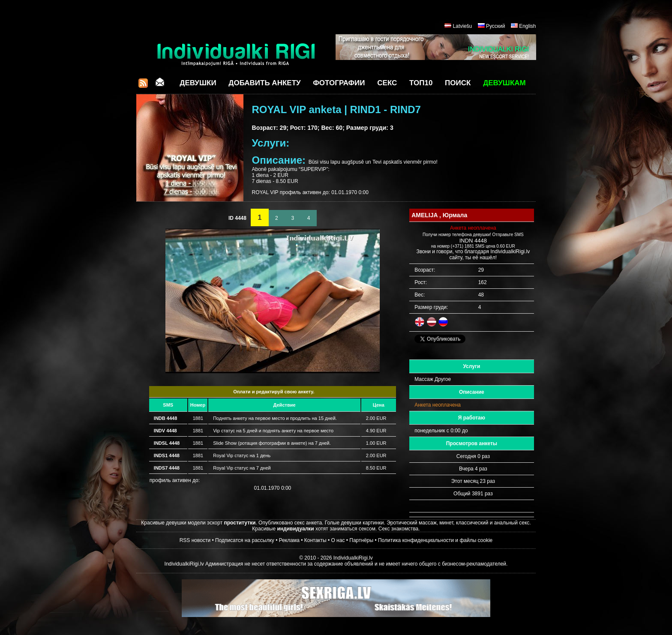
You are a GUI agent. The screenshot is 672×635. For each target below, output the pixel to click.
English (527, 26)
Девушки (198, 83)
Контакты (315, 540)
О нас (338, 540)
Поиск (458, 83)
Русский (496, 26)
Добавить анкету (264, 83)
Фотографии (339, 83)
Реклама (289, 540)
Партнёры (361, 540)
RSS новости (195, 540)
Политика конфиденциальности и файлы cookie (435, 540)
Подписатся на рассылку (245, 540)
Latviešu (463, 26)
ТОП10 (421, 83)
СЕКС (387, 83)
